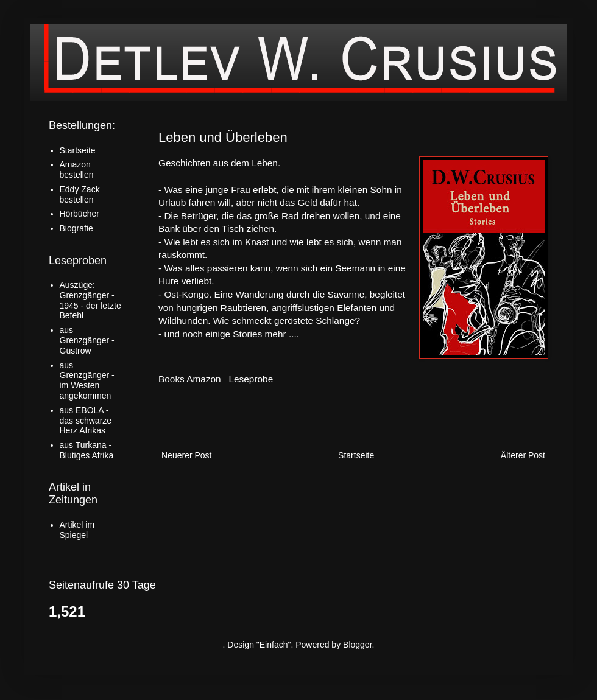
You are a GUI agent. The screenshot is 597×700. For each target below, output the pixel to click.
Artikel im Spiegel (77, 530)
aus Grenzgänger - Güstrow (87, 340)
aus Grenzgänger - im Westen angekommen (87, 380)
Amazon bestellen (77, 170)
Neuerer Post (186, 455)
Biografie (76, 228)
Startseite (356, 455)
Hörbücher (79, 214)
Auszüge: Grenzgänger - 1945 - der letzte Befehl (90, 300)
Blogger (357, 645)
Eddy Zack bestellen (80, 194)
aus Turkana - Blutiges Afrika (87, 450)
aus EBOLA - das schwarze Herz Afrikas (86, 421)
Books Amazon (190, 379)
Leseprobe (251, 379)
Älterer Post (523, 455)
